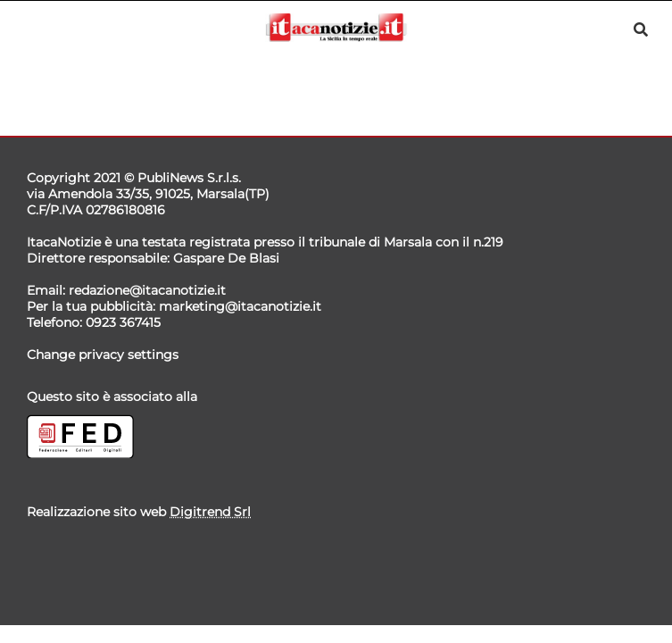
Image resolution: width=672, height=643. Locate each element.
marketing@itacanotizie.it (240, 306)
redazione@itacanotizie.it (147, 290)
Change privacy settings (103, 355)
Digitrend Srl (210, 512)
